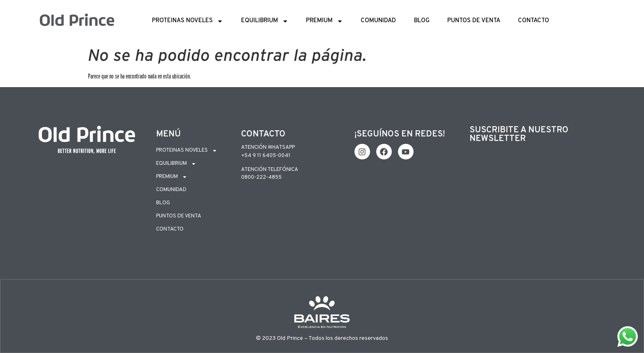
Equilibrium (265, 21)
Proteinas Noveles (187, 21)
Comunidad (378, 21)
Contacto (534, 21)
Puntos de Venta (474, 21)
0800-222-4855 (261, 178)
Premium (324, 21)
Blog (422, 21)
